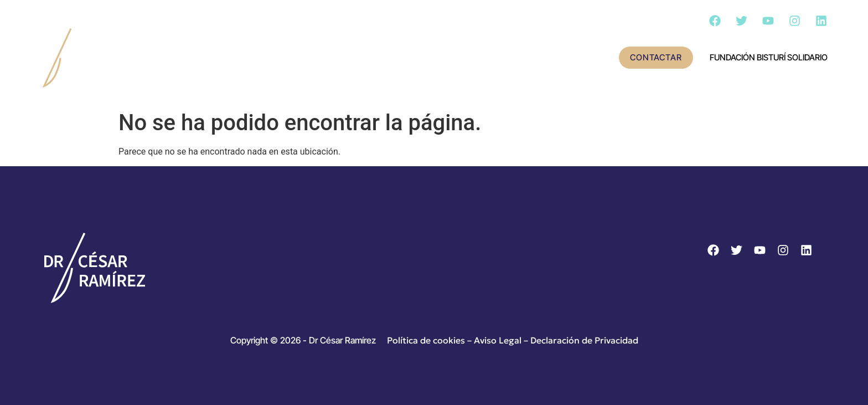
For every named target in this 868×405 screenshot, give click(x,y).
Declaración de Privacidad (584, 340)
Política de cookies (426, 340)
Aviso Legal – (502, 340)
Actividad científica (401, 58)
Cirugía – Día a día (517, 58)
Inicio (197, 58)
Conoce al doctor (280, 58)
